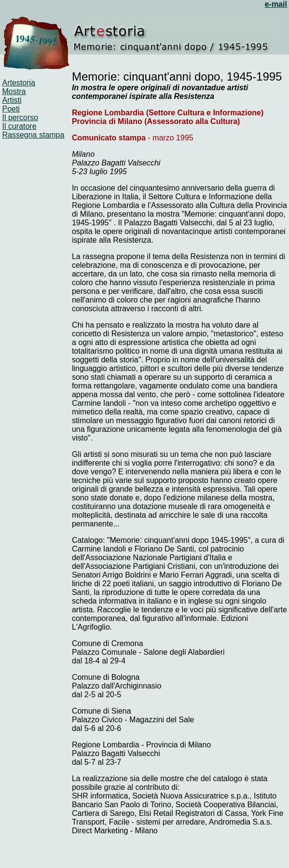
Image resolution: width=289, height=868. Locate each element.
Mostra (14, 91)
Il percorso (20, 117)
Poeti (11, 109)
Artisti (12, 100)
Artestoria (18, 83)
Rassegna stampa (33, 135)
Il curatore (19, 126)
